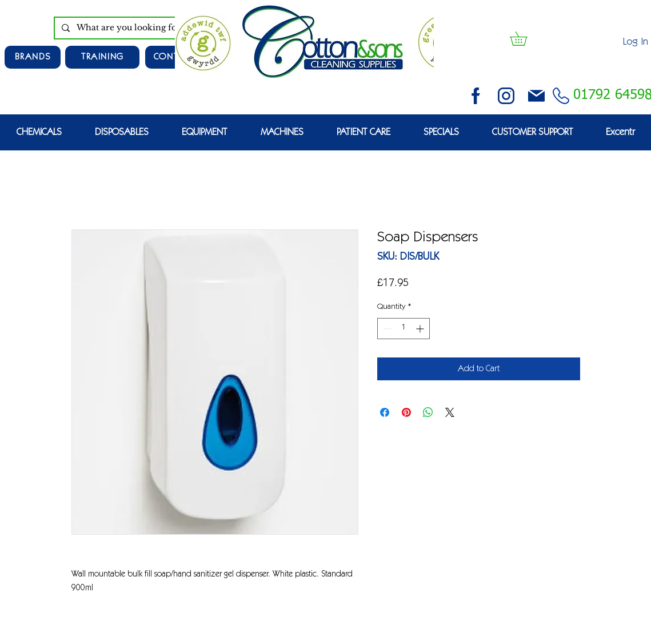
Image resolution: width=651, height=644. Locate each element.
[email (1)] (536, 96)
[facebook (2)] (476, 96)
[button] (525, 39)
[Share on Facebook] (385, 412)
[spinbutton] (404, 329)
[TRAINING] (102, 57)
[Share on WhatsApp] (428, 412)
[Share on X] (450, 412)
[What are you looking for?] (139, 28)
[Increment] (421, 329)
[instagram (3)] (506, 96)
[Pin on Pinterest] (406, 412)
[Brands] (33, 57)
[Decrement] (386, 329)
